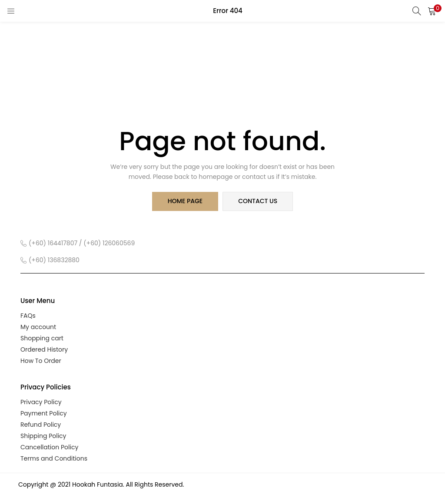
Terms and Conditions (54, 458)
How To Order (41, 361)
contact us (258, 201)
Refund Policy (41, 425)
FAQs (28, 316)
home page (185, 201)
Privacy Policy (41, 402)
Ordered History (44, 349)
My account (38, 327)
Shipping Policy (43, 436)
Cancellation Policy (49, 447)
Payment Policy (44, 413)
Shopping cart (42, 338)
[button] (432, 11)
